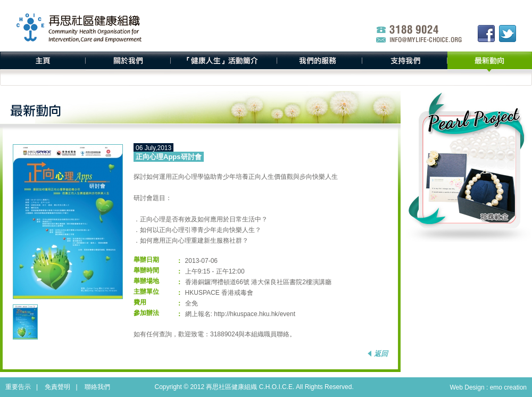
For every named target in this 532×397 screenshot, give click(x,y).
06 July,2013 (153, 148)
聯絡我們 (97, 387)
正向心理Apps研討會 (169, 157)
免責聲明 (57, 387)
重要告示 (18, 387)
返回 (381, 354)
